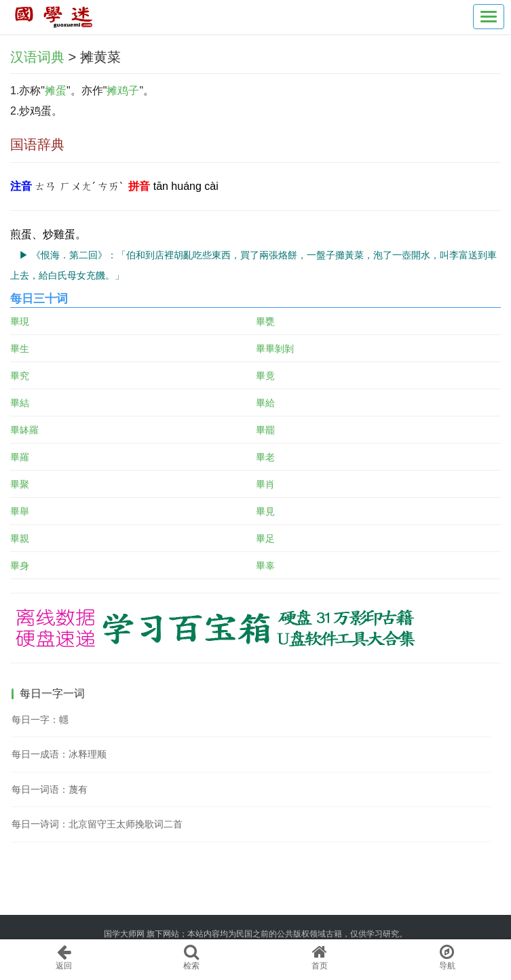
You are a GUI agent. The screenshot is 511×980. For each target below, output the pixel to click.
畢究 (20, 376)
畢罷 (265, 430)
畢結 (20, 403)
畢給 (265, 403)
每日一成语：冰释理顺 (59, 754)
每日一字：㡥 (40, 720)
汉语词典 (37, 57)
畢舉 (20, 511)
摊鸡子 (123, 91)
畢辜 (265, 566)
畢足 (265, 538)
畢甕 (265, 321)
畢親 (20, 538)
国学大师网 (124, 934)
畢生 (20, 349)
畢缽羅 (24, 430)
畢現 (20, 321)
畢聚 (20, 484)
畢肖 (265, 484)
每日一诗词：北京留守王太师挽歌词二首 (97, 824)
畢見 (265, 511)
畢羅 (20, 457)
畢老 (265, 457)
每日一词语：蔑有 (50, 789)
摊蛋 (56, 91)
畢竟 (265, 376)
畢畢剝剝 (275, 349)
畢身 (20, 566)
